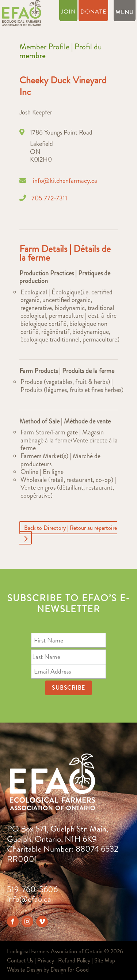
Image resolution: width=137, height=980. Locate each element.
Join (68, 13)
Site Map (105, 960)
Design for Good (70, 970)
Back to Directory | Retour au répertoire (71, 528)
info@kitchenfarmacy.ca (65, 181)
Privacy (46, 960)
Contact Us (20, 960)
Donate (93, 13)
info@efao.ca (29, 899)
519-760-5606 (32, 889)
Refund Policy (74, 960)
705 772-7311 (49, 198)
